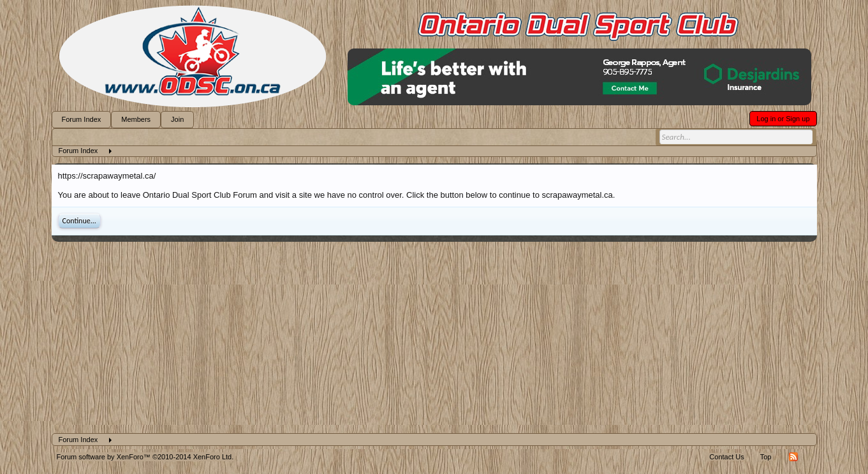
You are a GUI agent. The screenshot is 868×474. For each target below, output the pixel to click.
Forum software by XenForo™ (145, 457)
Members (136, 119)
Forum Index (82, 119)
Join (177, 119)
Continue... (79, 221)
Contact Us (726, 457)
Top (766, 457)
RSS (793, 457)
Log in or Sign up (783, 119)
